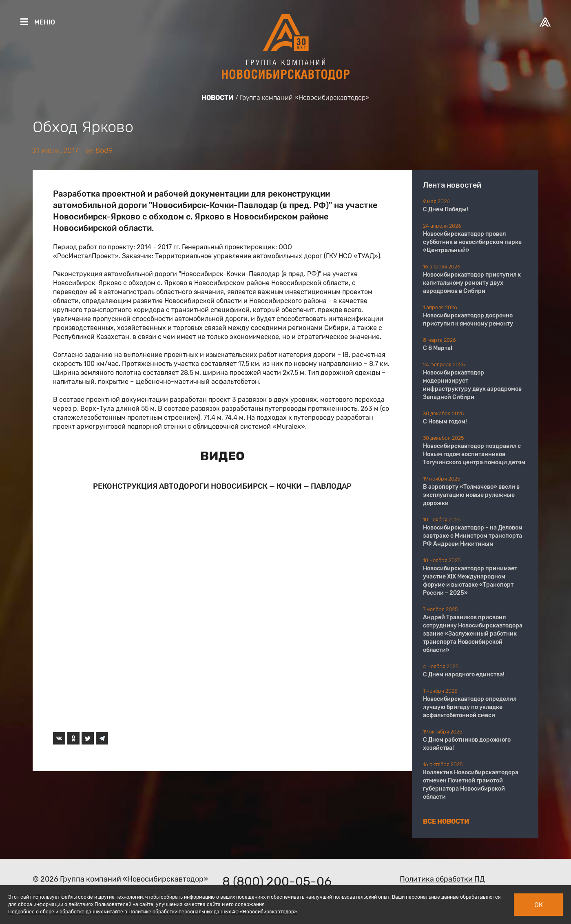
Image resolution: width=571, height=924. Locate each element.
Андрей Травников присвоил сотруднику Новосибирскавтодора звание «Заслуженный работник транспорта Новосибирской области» (473, 634)
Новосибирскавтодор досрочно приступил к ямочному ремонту (468, 320)
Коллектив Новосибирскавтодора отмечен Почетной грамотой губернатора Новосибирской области (471, 785)
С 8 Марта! (438, 348)
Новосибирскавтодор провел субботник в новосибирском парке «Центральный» (472, 242)
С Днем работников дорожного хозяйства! (467, 744)
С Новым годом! (445, 422)
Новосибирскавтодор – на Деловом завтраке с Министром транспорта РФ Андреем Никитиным (473, 536)
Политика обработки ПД (442, 879)
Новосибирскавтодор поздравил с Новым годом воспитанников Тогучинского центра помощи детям (474, 454)
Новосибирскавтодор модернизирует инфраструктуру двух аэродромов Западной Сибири (472, 385)
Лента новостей (452, 185)
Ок (539, 905)
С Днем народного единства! (464, 675)
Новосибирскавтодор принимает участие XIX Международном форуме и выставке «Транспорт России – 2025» (470, 581)
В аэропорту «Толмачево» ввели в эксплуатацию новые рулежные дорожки (471, 495)
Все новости (446, 821)
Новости (218, 98)
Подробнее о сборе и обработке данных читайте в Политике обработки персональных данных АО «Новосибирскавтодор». (153, 912)
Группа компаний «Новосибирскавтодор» (305, 98)
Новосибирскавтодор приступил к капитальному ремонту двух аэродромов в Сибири (472, 283)
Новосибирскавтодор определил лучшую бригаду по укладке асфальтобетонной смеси (470, 707)
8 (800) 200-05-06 (277, 882)
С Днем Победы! (446, 209)
